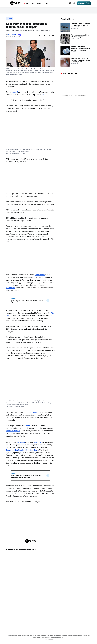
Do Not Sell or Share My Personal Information (45, 639)
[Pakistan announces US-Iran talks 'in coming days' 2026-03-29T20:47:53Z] (76, 40)
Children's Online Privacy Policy (49, 637)
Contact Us (60, 639)
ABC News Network (12, 637)
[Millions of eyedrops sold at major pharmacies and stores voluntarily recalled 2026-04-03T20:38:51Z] (76, 64)
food (43, 96)
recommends (40, 276)
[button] (7, 3)
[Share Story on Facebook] (39, 37)
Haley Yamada (12, 36)
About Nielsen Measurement (75, 637)
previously (34, 414)
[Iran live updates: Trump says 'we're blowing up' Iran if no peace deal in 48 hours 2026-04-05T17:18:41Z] (76, 29)
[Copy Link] (53, 37)
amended (38, 444)
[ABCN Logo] (16, 3)
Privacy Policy (21, 637)
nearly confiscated (13, 432)
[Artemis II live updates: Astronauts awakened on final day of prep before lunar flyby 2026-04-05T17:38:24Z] (76, 52)
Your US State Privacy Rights (33, 637)
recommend (11, 289)
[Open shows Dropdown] (40, 3)
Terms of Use (86, 637)
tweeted (15, 94)
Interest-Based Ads (62, 637)
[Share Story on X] (44, 37)
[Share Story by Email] (48, 37)
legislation (21, 444)
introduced (28, 427)
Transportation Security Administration (21, 452)
